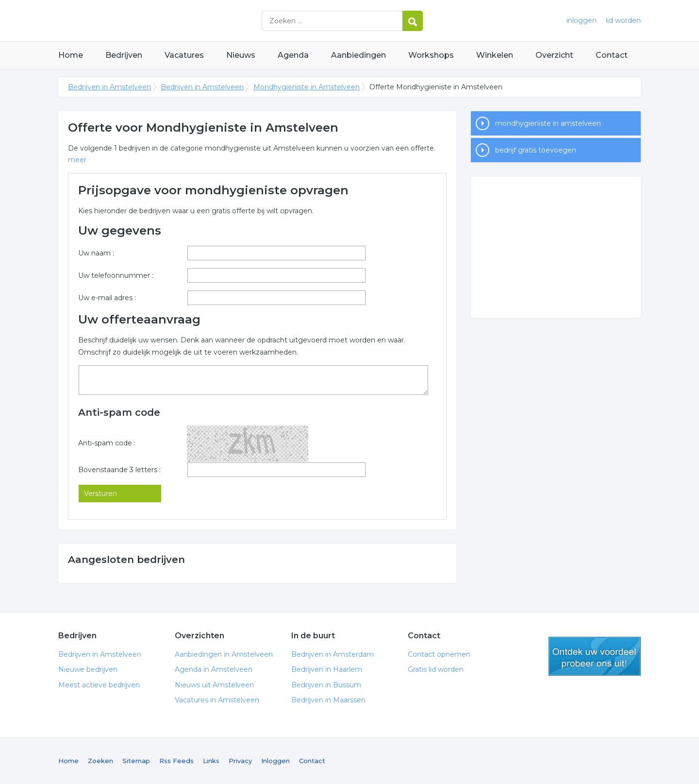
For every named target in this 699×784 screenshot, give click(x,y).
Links (211, 761)
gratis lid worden (595, 656)
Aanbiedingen (358, 55)
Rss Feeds (176, 761)
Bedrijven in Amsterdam (333, 654)
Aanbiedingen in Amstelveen (224, 654)
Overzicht (554, 55)
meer (77, 160)
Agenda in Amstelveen (214, 669)
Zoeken (100, 761)
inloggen (582, 20)
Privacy (240, 761)
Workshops (431, 55)
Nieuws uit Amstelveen (214, 685)
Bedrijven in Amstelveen (180, 21)
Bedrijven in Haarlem (327, 669)
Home (71, 55)
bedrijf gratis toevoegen (536, 150)
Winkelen (495, 55)
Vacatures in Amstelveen (217, 700)
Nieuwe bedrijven (88, 669)
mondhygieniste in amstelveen (548, 123)
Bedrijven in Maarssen (328, 700)
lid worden (623, 20)
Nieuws (241, 55)
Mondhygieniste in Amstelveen (307, 87)
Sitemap (136, 761)
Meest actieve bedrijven (99, 685)
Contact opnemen (439, 654)
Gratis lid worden (436, 669)
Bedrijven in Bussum (326, 685)
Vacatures (184, 55)
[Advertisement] (556, 247)
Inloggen (275, 761)
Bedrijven (124, 55)
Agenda (293, 55)
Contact (612, 55)
